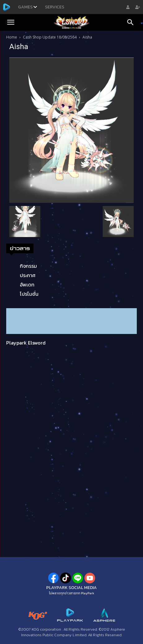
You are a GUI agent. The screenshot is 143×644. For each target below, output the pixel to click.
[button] (11, 22)
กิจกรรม (28, 266)
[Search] (132, 22)
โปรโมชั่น (29, 294)
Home (12, 37)
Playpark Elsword (26, 343)
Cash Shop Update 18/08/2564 (50, 37)
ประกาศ (28, 275)
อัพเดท (27, 285)
